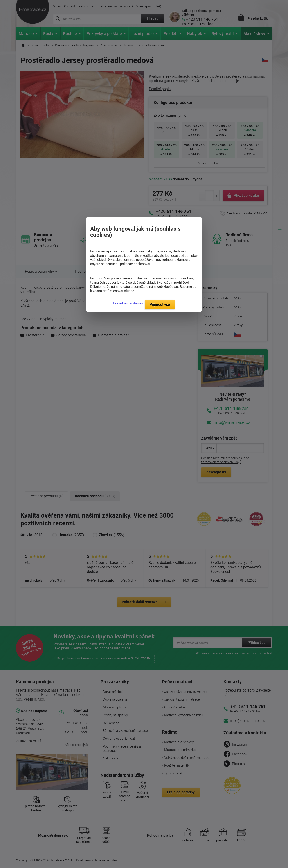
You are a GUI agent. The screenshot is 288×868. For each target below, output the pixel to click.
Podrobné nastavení (128, 303)
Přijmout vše (160, 305)
